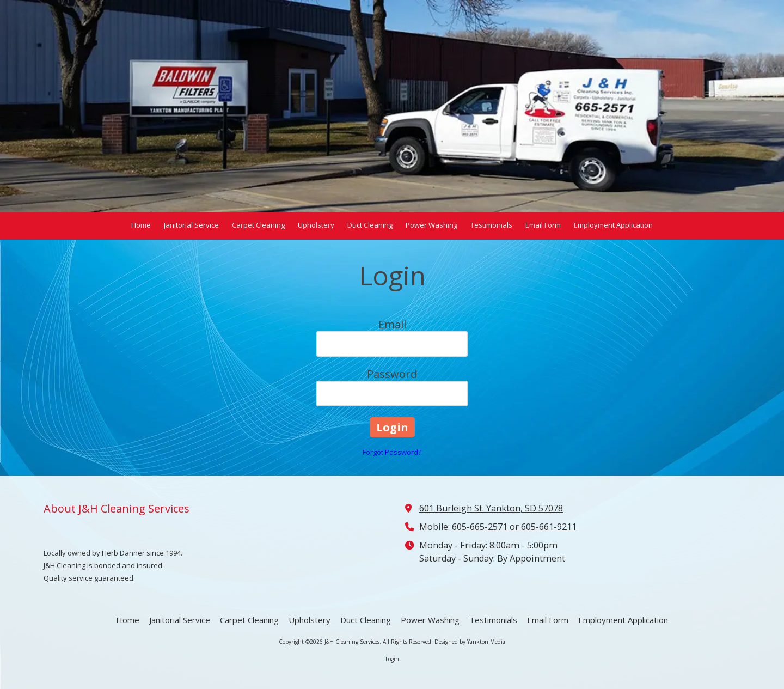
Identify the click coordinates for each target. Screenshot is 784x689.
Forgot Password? (392, 452)
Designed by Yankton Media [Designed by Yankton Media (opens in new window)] (470, 642)
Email (392, 324)
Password (392, 374)
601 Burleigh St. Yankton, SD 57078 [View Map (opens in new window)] (491, 508)
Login (392, 659)
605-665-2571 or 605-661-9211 (514, 527)
